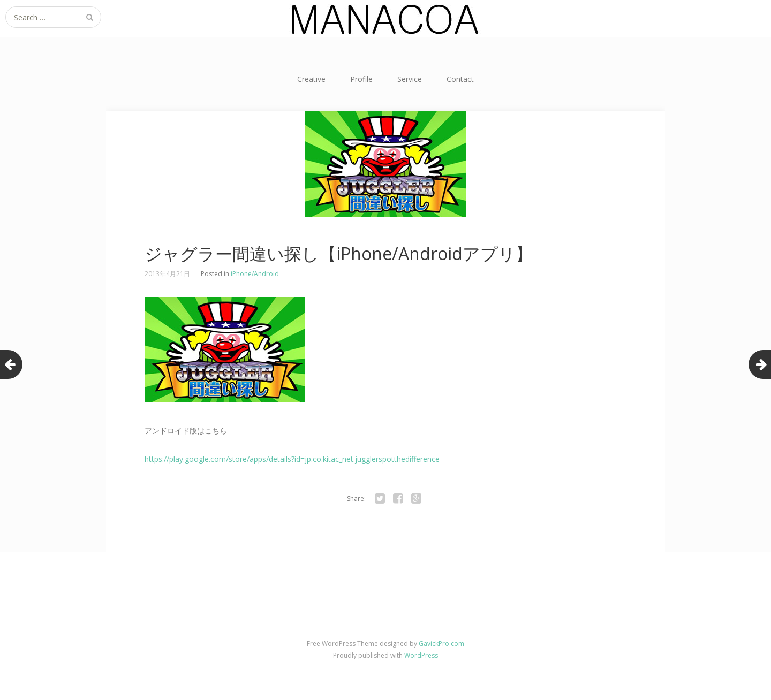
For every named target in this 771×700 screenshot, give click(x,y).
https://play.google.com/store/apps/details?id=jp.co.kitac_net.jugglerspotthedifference (292, 459)
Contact (460, 79)
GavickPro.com (441, 644)
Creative (311, 79)
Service (410, 79)
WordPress (421, 655)
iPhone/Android (255, 274)
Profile (361, 79)
